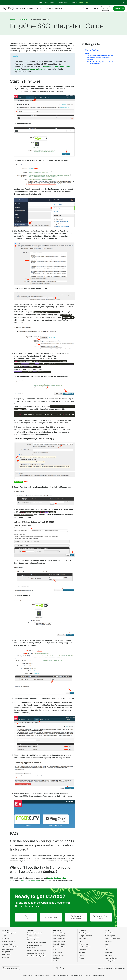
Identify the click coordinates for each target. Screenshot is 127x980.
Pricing (40, 8)
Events (55, 959)
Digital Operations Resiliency (37, 948)
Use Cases (57, 956)
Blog (55, 948)
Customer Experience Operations (34, 944)
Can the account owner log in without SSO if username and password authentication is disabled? (100, 57)
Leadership (82, 948)
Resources (60, 8)
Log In (105, 8)
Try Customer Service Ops (101, 915)
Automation (6, 936)
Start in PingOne (92, 50)
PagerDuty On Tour (59, 936)
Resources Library (59, 931)
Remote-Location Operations (37, 954)
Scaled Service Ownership (36, 951)
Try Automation (51, 915)
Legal (106, 942)
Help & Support (110, 934)
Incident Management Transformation (35, 932)
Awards (81, 956)
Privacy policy (27, 973)
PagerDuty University (111, 956)
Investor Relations (85, 945)
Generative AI (6, 953)
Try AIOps (26, 915)
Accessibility (109, 950)
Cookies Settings (99, 973)
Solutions (31, 8)
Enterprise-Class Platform (10, 945)
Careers (81, 953)
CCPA (88, 973)
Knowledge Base (110, 959)
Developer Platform (8, 942)
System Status (109, 931)
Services (107, 945)
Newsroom (82, 936)
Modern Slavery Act (77, 973)
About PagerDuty (84, 931)
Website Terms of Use (42, 973)
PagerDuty (13, 19)
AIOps (4, 934)
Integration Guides (59, 942)
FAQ (87, 53)
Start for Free (119, 8)
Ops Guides (108, 953)
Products (21, 8)
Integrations (24, 19)
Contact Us (94, 8)
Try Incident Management (76, 915)
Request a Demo (59, 953)
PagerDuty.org (83, 942)
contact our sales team (36, 69)
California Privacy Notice (60, 973)
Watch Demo (57, 950)
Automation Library (59, 945)
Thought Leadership (85, 934)
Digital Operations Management (8, 949)
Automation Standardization (37, 941)
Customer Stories (59, 939)
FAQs (106, 948)
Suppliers (82, 950)
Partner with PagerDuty (112, 936)
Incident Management (9, 931)
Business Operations (8, 939)
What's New (6, 955)
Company (48, 8)
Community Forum (59, 934)
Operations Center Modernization (33, 937)
